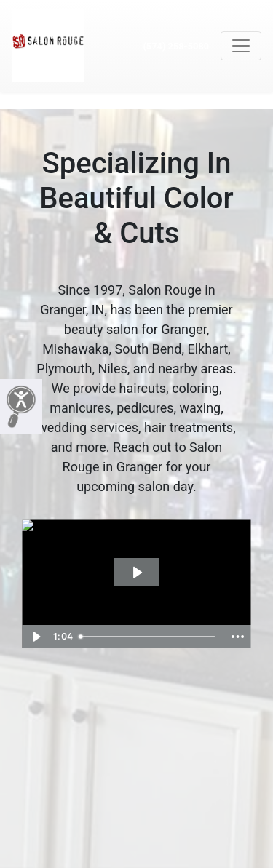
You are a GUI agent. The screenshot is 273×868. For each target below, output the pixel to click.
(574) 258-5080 (176, 46)
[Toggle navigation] (241, 46)
